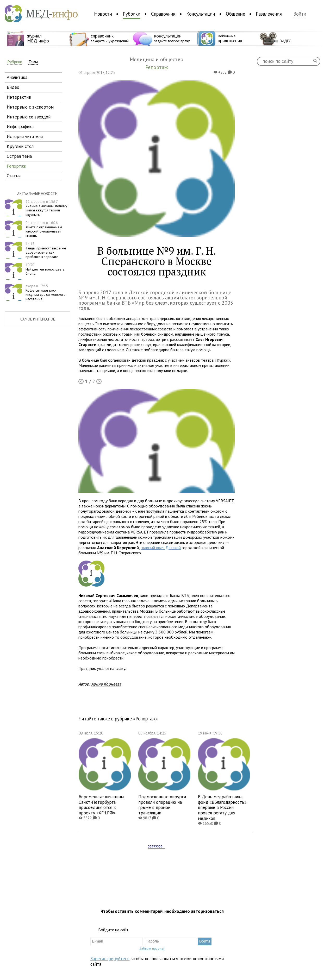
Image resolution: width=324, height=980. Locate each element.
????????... (157, 847)
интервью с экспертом (30, 107)
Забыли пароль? (152, 948)
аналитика (17, 77)
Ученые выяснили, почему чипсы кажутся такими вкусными (46, 208)
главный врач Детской (161, 548)
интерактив (19, 97)
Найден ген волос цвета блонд (45, 269)
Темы (33, 62)
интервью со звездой (29, 117)
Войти (300, 14)
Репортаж (145, 719)
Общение (235, 14)
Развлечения (269, 14)
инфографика (20, 126)
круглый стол (20, 146)
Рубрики (132, 14)
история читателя (25, 136)
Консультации (201, 14)
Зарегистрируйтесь (110, 959)
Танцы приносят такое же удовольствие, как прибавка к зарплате (46, 250)
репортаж (16, 166)
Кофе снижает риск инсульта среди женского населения (46, 292)
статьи (14, 176)
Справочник (163, 14)
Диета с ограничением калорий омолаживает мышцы (44, 229)
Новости (103, 14)
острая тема (19, 156)
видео (13, 87)
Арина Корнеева (106, 684)
